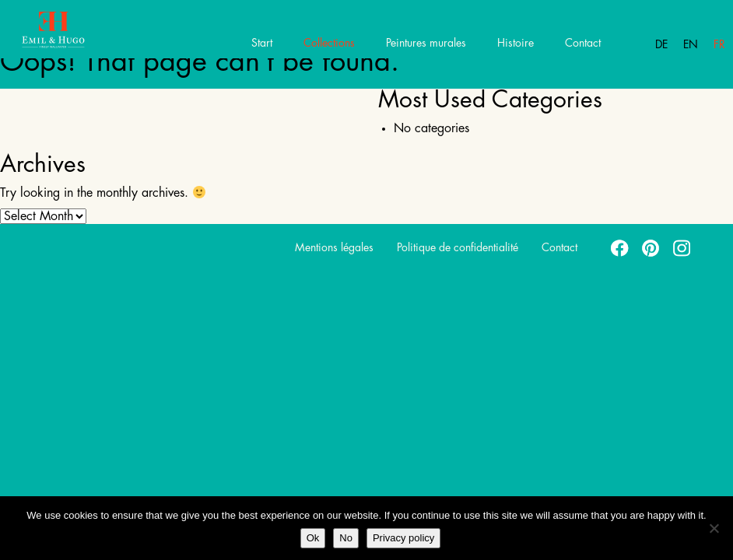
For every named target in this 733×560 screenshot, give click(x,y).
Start (262, 43)
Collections (329, 43)
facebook (620, 247)
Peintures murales (426, 43)
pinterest (651, 247)
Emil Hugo (68, 35)
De (661, 44)
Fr (719, 44)
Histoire (516, 43)
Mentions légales (334, 247)
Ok (313, 538)
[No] (714, 528)
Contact (583, 43)
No (346, 538)
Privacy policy (403, 538)
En (691, 44)
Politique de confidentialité (458, 247)
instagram (682, 247)
